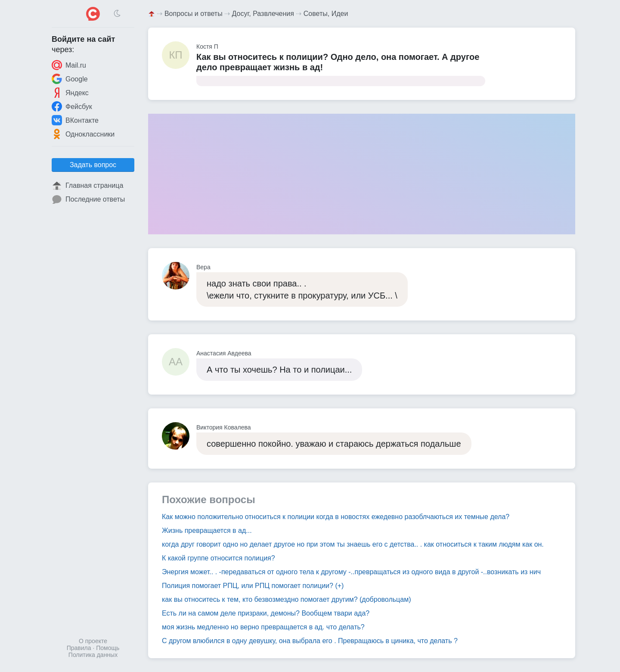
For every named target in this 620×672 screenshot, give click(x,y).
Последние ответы (88, 199)
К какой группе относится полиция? (219, 558)
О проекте (93, 641)
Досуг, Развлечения (263, 14)
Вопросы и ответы (194, 14)
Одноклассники (83, 134)
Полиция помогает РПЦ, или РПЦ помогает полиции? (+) (253, 586)
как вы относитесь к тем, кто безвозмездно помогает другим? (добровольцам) (286, 599)
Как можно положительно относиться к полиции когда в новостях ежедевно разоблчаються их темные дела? (336, 517)
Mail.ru (69, 65)
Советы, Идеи (326, 14)
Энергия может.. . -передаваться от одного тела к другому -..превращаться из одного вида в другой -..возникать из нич (351, 572)
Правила (79, 648)
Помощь (108, 648)
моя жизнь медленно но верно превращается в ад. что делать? (263, 627)
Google (70, 79)
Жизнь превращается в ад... (207, 530)
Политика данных (93, 655)
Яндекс (70, 93)
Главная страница (87, 186)
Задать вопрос (93, 165)
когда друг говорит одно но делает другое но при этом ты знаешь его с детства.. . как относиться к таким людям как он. (353, 544)
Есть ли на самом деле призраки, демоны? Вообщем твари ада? (266, 613)
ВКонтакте (75, 120)
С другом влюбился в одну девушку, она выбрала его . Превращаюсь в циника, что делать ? (310, 641)
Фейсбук (72, 106)
